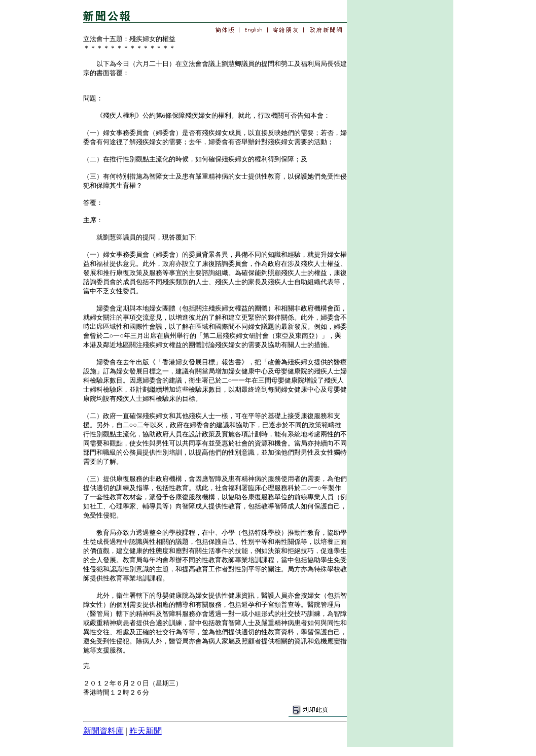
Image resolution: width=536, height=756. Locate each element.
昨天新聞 (146, 731)
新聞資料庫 (103, 731)
